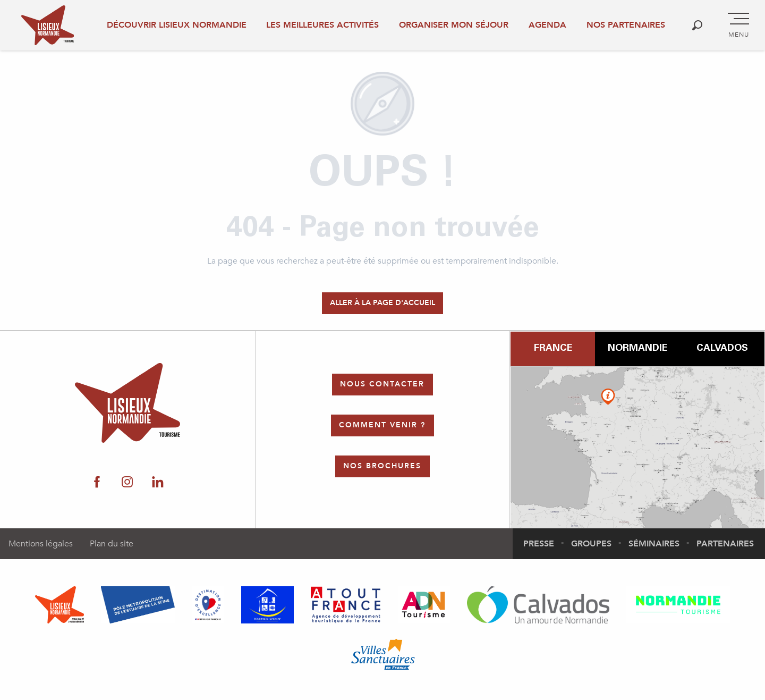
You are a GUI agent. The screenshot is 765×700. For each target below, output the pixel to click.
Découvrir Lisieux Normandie (177, 25)
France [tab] (553, 349)
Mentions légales (41, 544)
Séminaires (654, 544)
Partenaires (725, 544)
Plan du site (112, 544)
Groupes (591, 544)
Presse (539, 544)
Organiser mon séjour (454, 25)
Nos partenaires (626, 25)
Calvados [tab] (722, 349)
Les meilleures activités (322, 25)
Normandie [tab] (637, 349)
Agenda (547, 25)
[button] (697, 25)
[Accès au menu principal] (738, 26)
